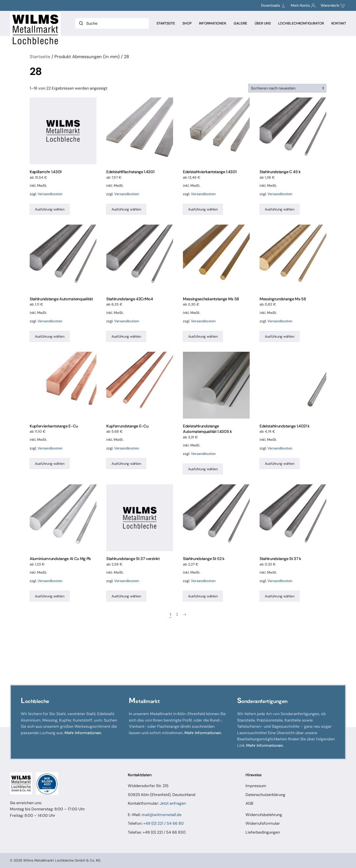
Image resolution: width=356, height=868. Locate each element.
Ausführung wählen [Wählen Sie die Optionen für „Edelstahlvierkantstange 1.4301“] (203, 209)
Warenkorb (333, 5)
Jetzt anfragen (173, 804)
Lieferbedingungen (263, 832)
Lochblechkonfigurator (301, 23)
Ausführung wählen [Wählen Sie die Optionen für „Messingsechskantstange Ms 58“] (203, 336)
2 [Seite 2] (177, 614)
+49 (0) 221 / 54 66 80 (163, 824)
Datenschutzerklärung (265, 795)
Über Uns (263, 23)
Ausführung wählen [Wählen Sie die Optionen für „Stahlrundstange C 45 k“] (279, 209)
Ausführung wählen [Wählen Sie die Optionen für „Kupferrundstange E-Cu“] (126, 464)
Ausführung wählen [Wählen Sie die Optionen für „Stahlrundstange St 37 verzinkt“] (126, 596)
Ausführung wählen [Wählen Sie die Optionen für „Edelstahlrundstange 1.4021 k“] (279, 464)
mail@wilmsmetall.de (162, 815)
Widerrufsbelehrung (264, 815)
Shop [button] (187, 23)
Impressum (256, 786)
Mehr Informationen (83, 733)
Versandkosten (50, 194)
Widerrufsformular (263, 824)
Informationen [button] (213, 23)
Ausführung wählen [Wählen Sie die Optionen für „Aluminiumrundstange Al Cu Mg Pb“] (50, 596)
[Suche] (112, 23)
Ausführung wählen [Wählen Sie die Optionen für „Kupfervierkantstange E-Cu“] (50, 464)
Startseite (166, 23)
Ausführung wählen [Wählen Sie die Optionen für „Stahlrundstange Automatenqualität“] (50, 336)
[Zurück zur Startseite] (36, 29)
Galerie (240, 23)
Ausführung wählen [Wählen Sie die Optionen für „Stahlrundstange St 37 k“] (279, 596)
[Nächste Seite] (185, 615)
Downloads (273, 5)
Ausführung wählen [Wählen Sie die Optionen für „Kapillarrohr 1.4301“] (50, 209)
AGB (249, 804)
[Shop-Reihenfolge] (287, 88)
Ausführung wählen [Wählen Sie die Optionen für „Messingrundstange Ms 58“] (279, 336)
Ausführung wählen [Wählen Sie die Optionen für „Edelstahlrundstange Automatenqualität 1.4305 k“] (203, 469)
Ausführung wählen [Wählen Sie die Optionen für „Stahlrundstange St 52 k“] (203, 596)
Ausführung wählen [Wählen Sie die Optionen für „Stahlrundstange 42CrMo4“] (126, 336)
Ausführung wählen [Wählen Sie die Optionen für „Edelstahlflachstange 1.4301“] (126, 209)
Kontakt (339, 23)
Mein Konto (303, 5)
